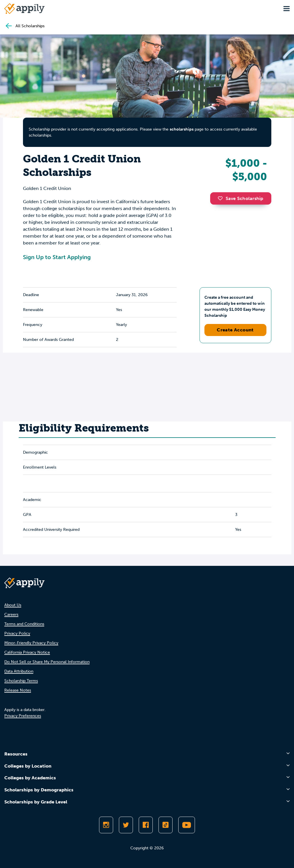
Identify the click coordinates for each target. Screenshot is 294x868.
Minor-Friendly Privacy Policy (31, 643)
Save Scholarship (241, 198)
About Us (13, 605)
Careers (11, 614)
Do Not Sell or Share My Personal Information (47, 662)
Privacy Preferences (23, 716)
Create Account (235, 330)
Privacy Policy (17, 633)
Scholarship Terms (21, 681)
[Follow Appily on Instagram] (106, 825)
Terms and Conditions (24, 624)
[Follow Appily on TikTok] (166, 825)
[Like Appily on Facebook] (146, 825)
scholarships (182, 129)
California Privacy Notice (27, 652)
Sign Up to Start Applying (57, 257)
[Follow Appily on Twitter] (126, 825)
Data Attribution (19, 671)
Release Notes (18, 690)
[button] (222, 198)
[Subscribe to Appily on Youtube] (187, 825)
